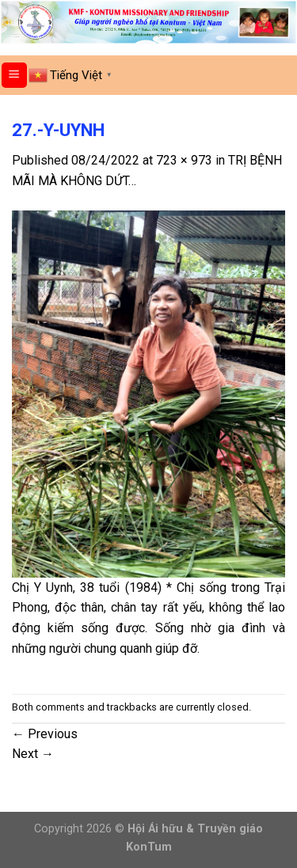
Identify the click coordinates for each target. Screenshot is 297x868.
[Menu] (15, 76)
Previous (45, 734)
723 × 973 (184, 160)
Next (33, 754)
